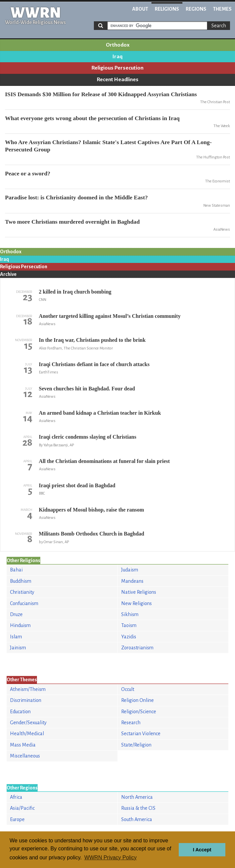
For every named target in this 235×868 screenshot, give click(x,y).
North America (137, 797)
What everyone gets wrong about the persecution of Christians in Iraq (92, 118)
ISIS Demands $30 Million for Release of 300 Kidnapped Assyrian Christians (101, 94)
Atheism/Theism (28, 689)
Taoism (129, 625)
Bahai (16, 570)
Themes (222, 9)
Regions (196, 9)
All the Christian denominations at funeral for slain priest (105, 461)
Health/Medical (27, 734)
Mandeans (132, 581)
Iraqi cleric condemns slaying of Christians (88, 437)
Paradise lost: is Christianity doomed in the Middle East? (76, 197)
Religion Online (137, 700)
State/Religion (136, 745)
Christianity (22, 592)
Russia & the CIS (138, 808)
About (140, 9)
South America (137, 819)
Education (20, 712)
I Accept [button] (202, 850)
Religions (167, 9)
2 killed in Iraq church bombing (75, 292)
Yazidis (129, 637)
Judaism (130, 570)
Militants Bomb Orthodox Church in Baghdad (92, 534)
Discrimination (26, 700)
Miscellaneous (25, 756)
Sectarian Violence (141, 734)
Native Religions (139, 592)
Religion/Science (139, 712)
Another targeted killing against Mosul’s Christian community (110, 316)
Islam (16, 637)
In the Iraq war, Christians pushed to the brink (92, 340)
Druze (16, 614)
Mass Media (23, 745)
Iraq (117, 57)
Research (131, 723)
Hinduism (20, 625)
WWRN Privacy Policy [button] (110, 858)
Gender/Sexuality (28, 723)
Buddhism (21, 581)
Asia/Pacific (22, 808)
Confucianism (24, 603)
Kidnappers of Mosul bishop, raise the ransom (92, 510)
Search (219, 26)
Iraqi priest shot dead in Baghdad (77, 485)
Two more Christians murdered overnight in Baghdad (72, 222)
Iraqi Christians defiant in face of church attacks (94, 364)
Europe (17, 819)
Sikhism (130, 614)
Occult (128, 689)
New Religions (136, 603)
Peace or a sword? (28, 173)
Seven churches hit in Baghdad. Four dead (87, 389)
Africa (16, 797)
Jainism (18, 648)
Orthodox (118, 45)
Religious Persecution (117, 68)
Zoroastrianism (137, 648)
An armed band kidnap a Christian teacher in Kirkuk (100, 413)
